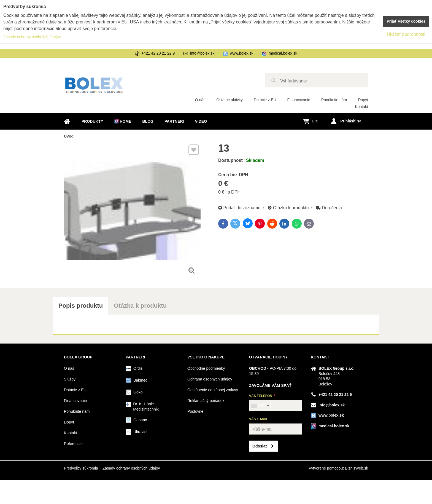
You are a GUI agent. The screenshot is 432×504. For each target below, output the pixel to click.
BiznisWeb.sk (357, 468)
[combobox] (260, 406)
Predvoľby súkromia (81, 468)
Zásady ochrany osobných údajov (131, 468)
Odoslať (260, 446)
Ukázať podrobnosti (406, 34)
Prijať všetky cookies (406, 21)
